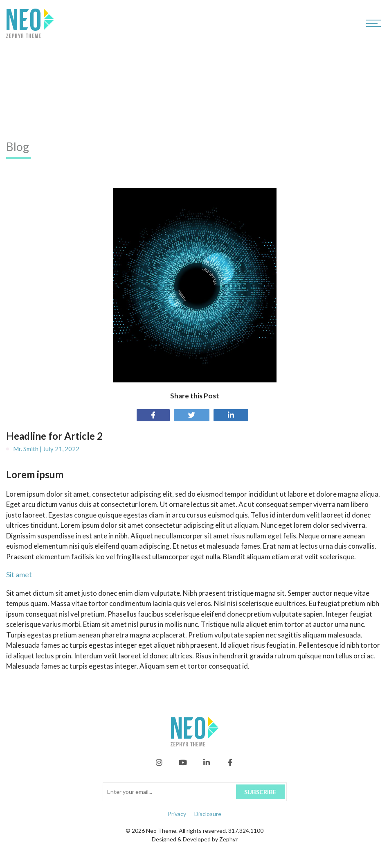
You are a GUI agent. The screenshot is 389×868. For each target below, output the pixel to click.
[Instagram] (159, 764)
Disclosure (208, 814)
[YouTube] (183, 764)
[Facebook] (230, 764)
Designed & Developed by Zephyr (195, 839)
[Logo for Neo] (30, 23)
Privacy (177, 814)
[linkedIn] (207, 764)
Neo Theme (161, 831)
